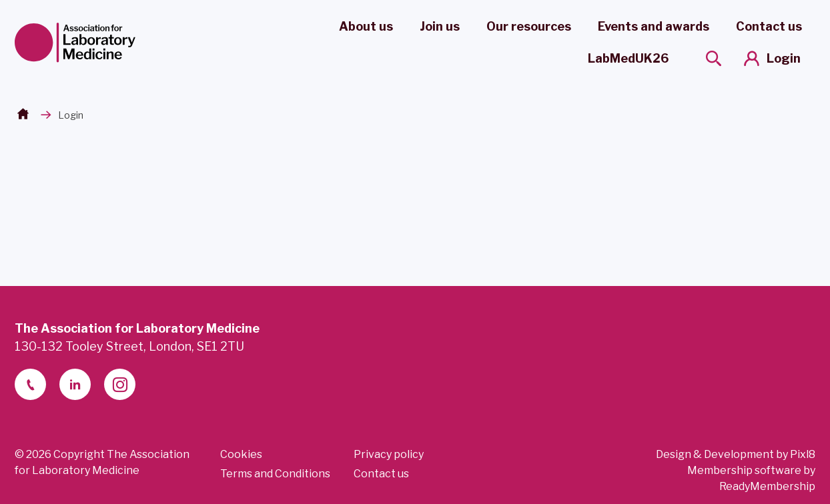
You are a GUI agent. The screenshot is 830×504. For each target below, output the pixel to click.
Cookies (241, 454)
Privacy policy (389, 454)
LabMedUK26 (628, 58)
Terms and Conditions (275, 474)
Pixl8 (803, 454)
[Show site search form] (714, 58)
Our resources (529, 26)
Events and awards (654, 26)
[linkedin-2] (75, 384)
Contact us (769, 26)
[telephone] (30, 384)
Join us (440, 26)
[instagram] (120, 384)
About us (366, 26)
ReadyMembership (767, 486)
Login (784, 58)
